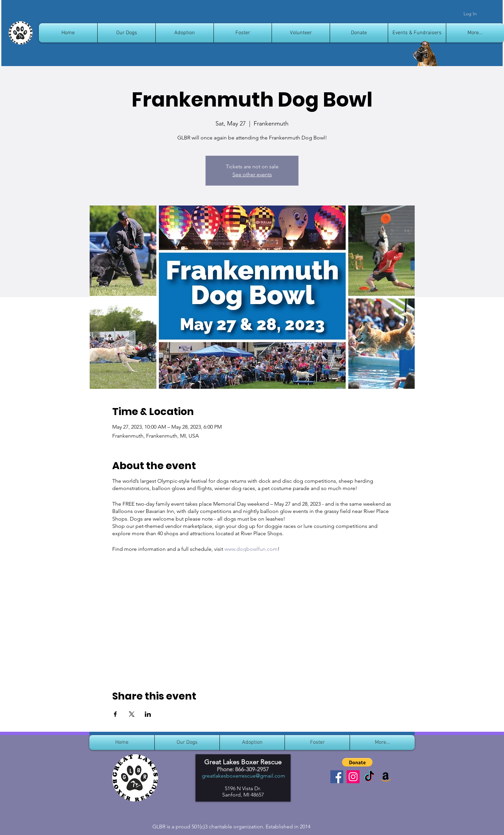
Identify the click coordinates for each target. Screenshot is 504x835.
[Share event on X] (132, 714)
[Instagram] (353, 777)
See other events (252, 174)
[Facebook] (337, 777)
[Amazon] (386, 777)
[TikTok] (369, 777)
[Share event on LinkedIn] (148, 714)
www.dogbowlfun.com (251, 549)
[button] (357, 762)
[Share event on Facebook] (115, 714)
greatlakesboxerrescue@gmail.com (244, 776)
